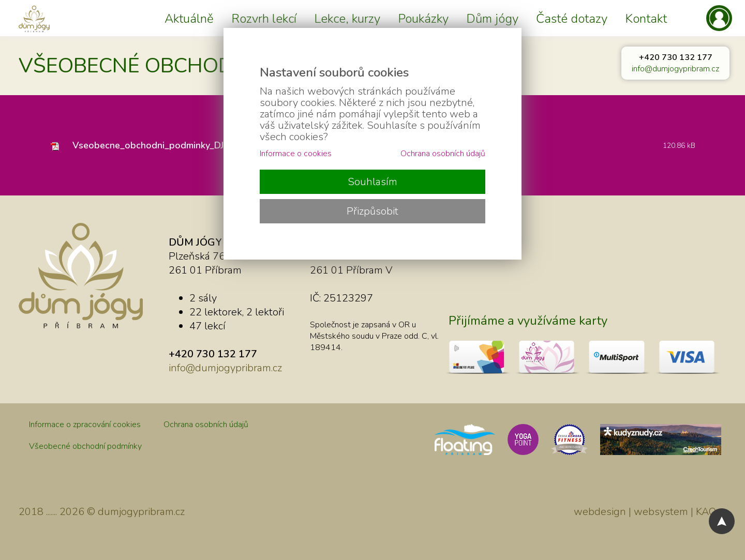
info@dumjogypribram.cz (675, 69)
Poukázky (423, 19)
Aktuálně (189, 19)
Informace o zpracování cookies (85, 425)
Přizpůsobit (373, 211)
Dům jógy (492, 19)
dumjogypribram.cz (141, 512)
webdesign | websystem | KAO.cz (650, 512)
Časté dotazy (572, 19)
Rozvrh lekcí (264, 19)
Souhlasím (373, 182)
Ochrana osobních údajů (206, 425)
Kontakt (646, 19)
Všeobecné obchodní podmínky (85, 446)
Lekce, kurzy (347, 19)
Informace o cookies (296, 154)
